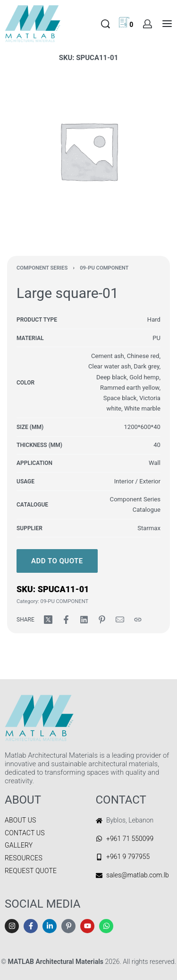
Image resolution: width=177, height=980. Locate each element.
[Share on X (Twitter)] (48, 620)
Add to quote (57, 561)
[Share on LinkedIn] (84, 620)
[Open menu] (167, 24)
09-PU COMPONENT (104, 268)
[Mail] (120, 620)
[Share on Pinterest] (102, 620)
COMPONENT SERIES (42, 268)
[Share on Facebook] (66, 620)
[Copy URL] (138, 620)
